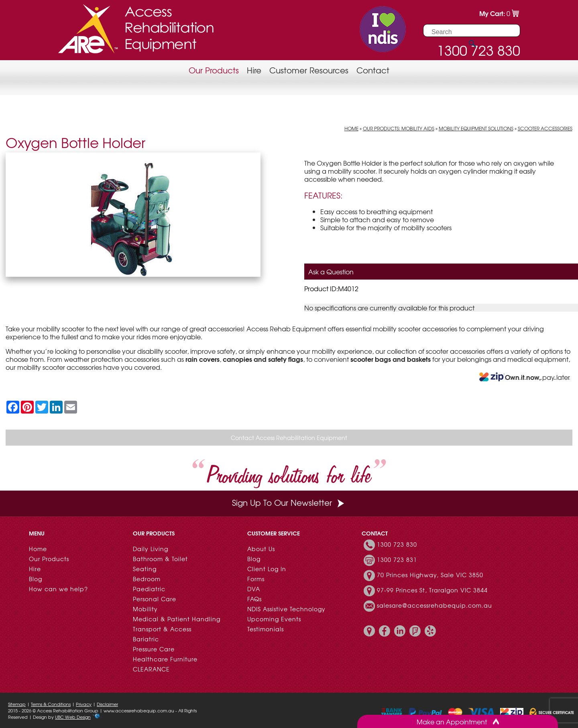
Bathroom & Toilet (160, 559)
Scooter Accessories (545, 128)
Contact (373, 70)
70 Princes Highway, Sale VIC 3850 (430, 575)
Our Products (214, 70)
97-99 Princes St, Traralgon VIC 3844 (432, 590)
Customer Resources (309, 70)
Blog (36, 579)
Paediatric (149, 589)
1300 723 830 (397, 544)
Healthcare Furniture (165, 659)
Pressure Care (154, 649)
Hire (254, 70)
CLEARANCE (151, 669)
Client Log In (267, 569)
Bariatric (146, 639)
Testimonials (266, 629)
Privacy (84, 704)
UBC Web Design (73, 717)
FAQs (254, 599)
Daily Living (151, 549)
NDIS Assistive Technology (286, 609)
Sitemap (17, 704)
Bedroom (147, 579)
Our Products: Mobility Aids (399, 128)
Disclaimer (107, 704)
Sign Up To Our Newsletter (289, 502)
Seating (145, 569)
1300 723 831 (397, 560)
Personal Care (155, 599)
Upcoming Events (274, 619)
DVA (254, 589)
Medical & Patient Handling (177, 619)
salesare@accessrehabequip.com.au (435, 605)
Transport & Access (162, 629)
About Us (261, 549)
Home (351, 128)
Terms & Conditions (51, 704)
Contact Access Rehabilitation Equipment (289, 438)
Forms (256, 579)
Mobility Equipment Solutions (476, 128)
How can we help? (58, 589)
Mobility (145, 609)
